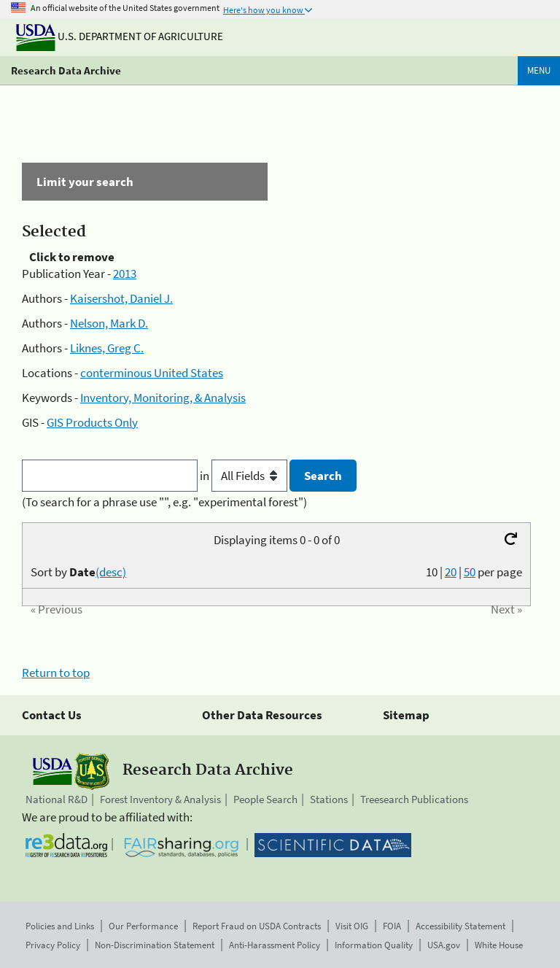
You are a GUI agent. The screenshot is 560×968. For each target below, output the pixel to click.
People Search (265, 799)
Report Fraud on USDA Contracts (257, 926)
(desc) (111, 572)
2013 (125, 274)
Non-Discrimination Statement (155, 945)
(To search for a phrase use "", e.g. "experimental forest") (164, 502)
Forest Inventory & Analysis (160, 799)
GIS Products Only (92, 422)
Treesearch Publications (414, 799)
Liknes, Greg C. (107, 348)
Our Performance (143, 926)
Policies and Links (60, 926)
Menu (539, 70)
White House (499, 945)
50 (470, 572)
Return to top (56, 673)
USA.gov (444, 945)
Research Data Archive (66, 70)
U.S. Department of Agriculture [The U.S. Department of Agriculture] (120, 36)
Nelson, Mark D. (109, 323)
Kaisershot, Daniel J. (121, 298)
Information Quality (374, 945)
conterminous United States (152, 373)
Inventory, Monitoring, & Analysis (163, 398)
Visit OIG (352, 926)
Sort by (78, 572)
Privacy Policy (53, 945)
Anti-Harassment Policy (275, 945)
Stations (329, 799)
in (245, 476)
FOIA (392, 926)
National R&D (57, 799)
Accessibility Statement (460, 926)
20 (451, 572)
